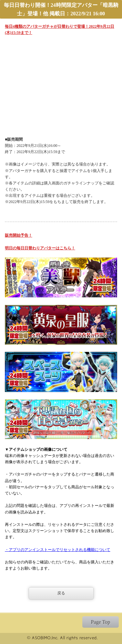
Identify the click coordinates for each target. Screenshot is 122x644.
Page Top (100, 622)
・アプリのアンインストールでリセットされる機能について (58, 550)
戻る (61, 593)
